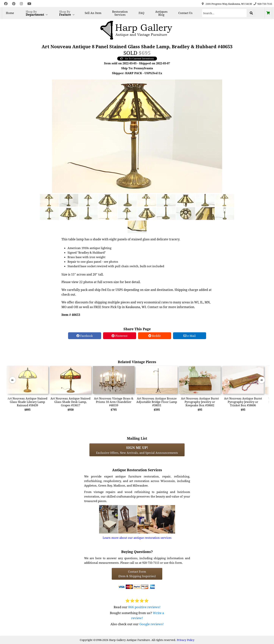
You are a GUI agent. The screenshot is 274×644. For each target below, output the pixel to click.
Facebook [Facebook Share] (85, 336)
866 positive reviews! (144, 607)
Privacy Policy (186, 640)
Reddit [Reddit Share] (154, 336)
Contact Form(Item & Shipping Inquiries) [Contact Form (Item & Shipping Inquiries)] (137, 574)
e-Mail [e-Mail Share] (190, 336)
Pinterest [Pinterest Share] (120, 336)
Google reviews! (152, 624)
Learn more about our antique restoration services (137, 538)
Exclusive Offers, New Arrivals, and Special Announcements (137, 450)
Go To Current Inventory (137, 58)
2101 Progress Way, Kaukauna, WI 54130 (229, 4)
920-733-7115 (265, 4)
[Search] (224, 13)
